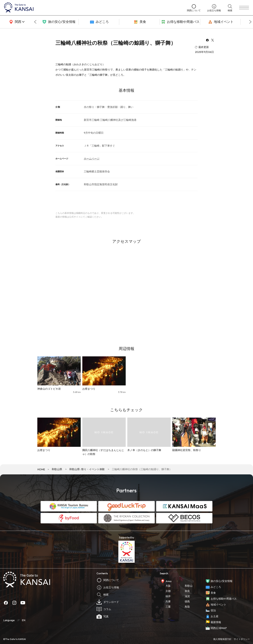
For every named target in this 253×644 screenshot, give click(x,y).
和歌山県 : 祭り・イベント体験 (87, 469)
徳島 (187, 601)
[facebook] (207, 40)
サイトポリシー (242, 639)
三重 (168, 607)
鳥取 (187, 607)
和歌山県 (57, 469)
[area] (16, 22)
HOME (41, 469)
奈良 (187, 591)
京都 (168, 591)
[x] (213, 40)
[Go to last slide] (35, 22)
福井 (168, 596)
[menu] (244, 8)
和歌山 (189, 586)
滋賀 (187, 596)
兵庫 (168, 601)
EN (24, 620)
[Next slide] (250, 22)
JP (18, 620)
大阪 (168, 586)
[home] (92, 8)
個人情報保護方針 (222, 639)
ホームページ (92, 159)
